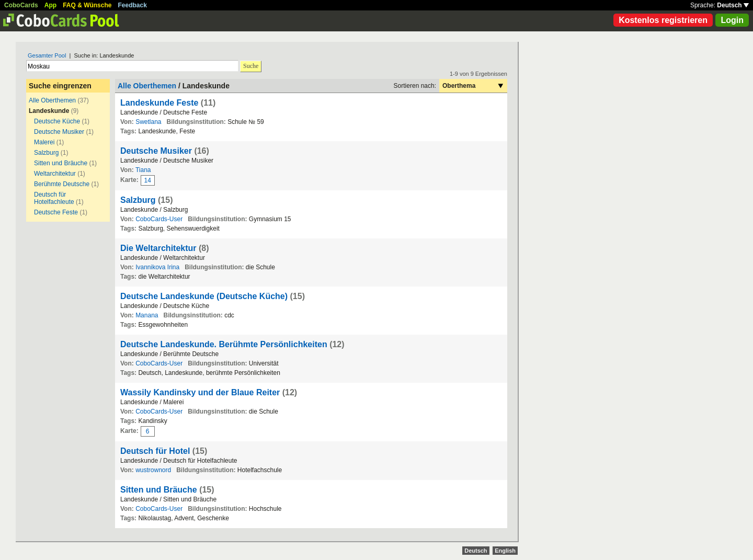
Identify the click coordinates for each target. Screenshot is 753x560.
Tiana (143, 170)
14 (148, 180)
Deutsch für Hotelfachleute (54, 198)
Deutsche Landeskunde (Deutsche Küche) (204, 296)
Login (732, 20)
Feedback (133, 5)
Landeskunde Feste (161, 103)
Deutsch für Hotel (155, 451)
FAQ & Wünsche (87, 5)
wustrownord (153, 470)
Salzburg (46, 153)
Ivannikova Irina (157, 267)
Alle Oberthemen (52, 100)
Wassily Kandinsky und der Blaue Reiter (200, 392)
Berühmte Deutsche (62, 184)
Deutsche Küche (57, 121)
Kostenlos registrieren (663, 20)
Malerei (44, 142)
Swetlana (148, 122)
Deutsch (733, 5)
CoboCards (21, 5)
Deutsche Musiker (59, 132)
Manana (147, 315)
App (50, 5)
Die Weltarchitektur (158, 248)
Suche (251, 66)
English (505, 551)
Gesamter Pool (47, 55)
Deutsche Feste (56, 212)
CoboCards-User (159, 219)
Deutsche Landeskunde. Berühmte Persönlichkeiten (224, 344)
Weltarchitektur (55, 174)
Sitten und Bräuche (61, 163)
